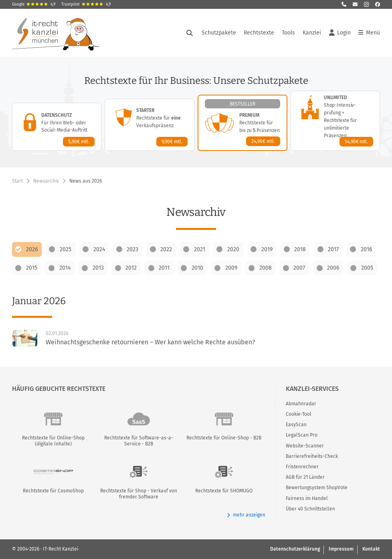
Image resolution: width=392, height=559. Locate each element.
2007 (299, 268)
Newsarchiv (46, 181)
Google (34, 4)
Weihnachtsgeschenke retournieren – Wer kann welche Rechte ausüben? (150, 342)
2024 (99, 249)
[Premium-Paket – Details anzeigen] (242, 123)
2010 (197, 268)
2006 (333, 268)
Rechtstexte (259, 33)
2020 (233, 249)
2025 (66, 249)
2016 (366, 249)
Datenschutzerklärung (295, 549)
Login (340, 33)
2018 (300, 249)
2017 (333, 249)
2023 (132, 249)
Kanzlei (312, 33)
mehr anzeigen (246, 515)
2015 (32, 268)
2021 (200, 249)
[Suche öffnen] (190, 33)
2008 (266, 268)
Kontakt (371, 549)
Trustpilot (86, 4)
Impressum (341, 549)
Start (17, 181)
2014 (65, 268)
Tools (288, 33)
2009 (231, 268)
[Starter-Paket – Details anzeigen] (149, 125)
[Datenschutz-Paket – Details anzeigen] (57, 127)
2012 (131, 268)
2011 (164, 268)
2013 (98, 268)
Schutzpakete (219, 33)
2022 (166, 249)
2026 (32, 249)
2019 (267, 249)
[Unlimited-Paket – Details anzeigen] (335, 121)
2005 (367, 268)
